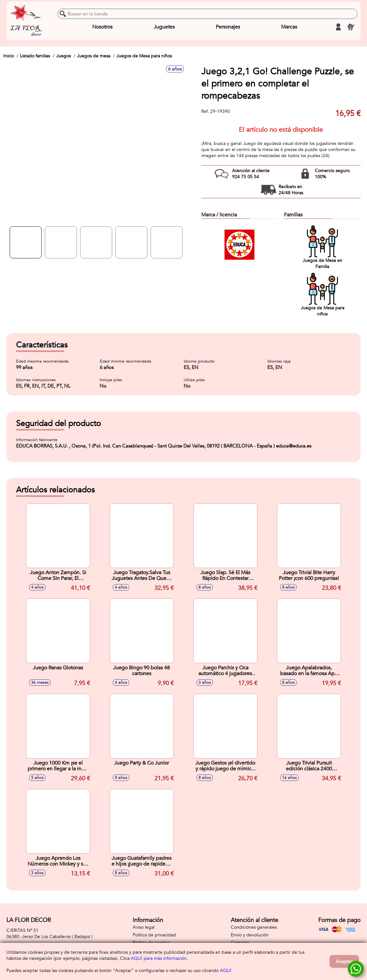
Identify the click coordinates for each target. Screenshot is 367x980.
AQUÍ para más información (159, 958)
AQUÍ (226, 971)
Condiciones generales (254, 927)
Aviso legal (144, 927)
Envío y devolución (250, 935)
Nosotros (102, 27)
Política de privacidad (154, 935)
